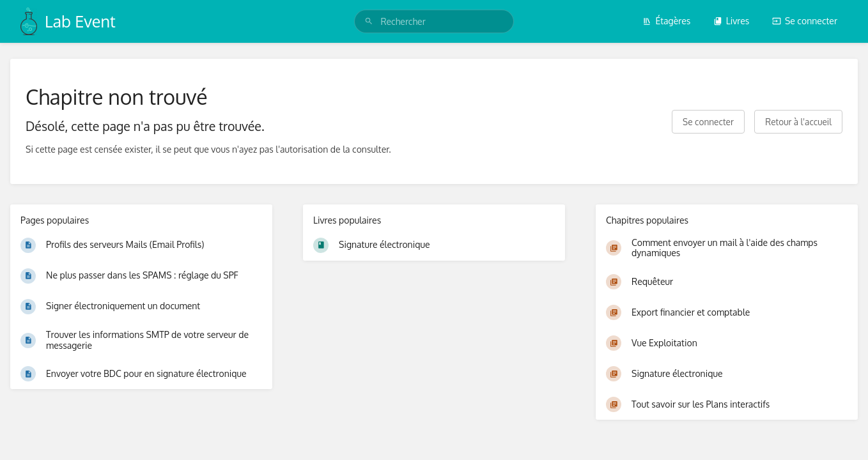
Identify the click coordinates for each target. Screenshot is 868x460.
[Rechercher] (369, 21)
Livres (732, 21)
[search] (434, 21)
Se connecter (805, 21)
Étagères (666, 21)
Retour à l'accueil (798, 122)
